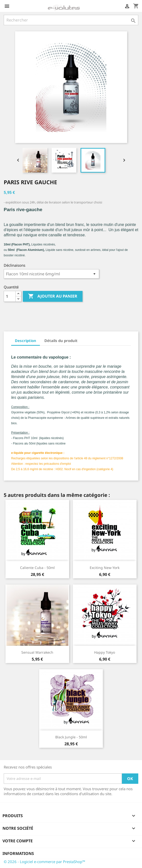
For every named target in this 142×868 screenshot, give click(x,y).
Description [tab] (26, 341)
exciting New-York (105, 568)
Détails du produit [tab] (61, 341)
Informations (18, 853)
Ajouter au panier (53, 296)
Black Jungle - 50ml (71, 737)
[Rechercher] (71, 20)
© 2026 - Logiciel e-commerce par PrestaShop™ (44, 862)
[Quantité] (10, 296)
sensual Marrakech (37, 652)
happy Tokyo (105, 652)
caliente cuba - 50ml (37, 568)
